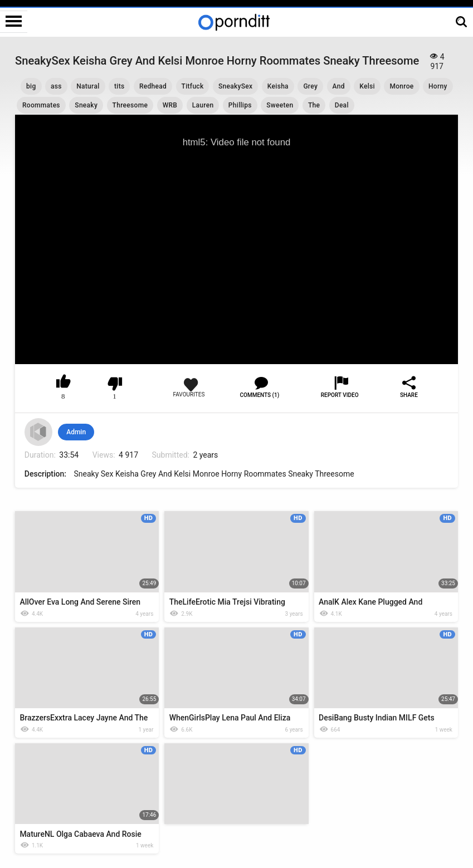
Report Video (340, 395)
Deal (342, 105)
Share (409, 395)
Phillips (240, 105)
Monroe (401, 86)
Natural (88, 86)
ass (56, 86)
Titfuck (193, 86)
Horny (438, 86)
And (339, 86)
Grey (310, 86)
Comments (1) (260, 395)
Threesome (130, 105)
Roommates (41, 105)
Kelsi (367, 86)
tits (119, 86)
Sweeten (280, 105)
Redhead (153, 86)
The (314, 105)
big (31, 86)
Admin (76, 432)
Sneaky (86, 105)
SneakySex (235, 86)
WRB (170, 105)
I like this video (63, 384)
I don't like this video (114, 384)
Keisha (278, 86)
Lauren (203, 105)
